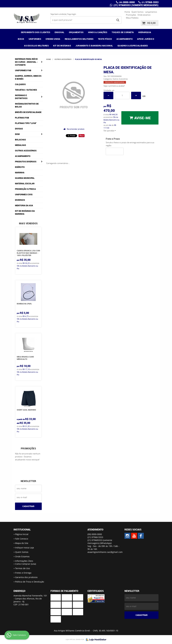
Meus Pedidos (132, 18)
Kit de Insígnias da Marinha (25, 212)
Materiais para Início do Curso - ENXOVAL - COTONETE (26, 62)
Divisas (19, 129)
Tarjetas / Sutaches (26, 90)
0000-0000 (127, 2)
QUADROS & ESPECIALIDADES (133, 46)
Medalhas (20, 145)
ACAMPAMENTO (125, 39)
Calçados (20, 84)
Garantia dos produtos (26, 577)
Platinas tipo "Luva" (26, 123)
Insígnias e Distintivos (21, 97)
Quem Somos (137, 12)
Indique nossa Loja (25, 548)
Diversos (20, 200)
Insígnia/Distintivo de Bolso (27, 105)
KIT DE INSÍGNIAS (62, 46)
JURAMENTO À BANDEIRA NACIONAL (94, 46)
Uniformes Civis (24, 194)
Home (127, 12)
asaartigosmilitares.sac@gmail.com (105, 552)
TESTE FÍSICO (105, 39)
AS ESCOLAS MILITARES (36, 46)
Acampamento (23, 156)
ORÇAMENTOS (76, 32)
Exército (20, 167)
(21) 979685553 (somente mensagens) (136, 5)
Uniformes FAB (23, 70)
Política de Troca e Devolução (30, 582)
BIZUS (21, 39)
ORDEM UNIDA (53, 39)
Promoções (131, 15)
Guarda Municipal (25, 178)
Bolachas (20, 140)
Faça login (72, 14)
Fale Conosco (22, 539)
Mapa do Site (22, 543)
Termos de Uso (23, 568)
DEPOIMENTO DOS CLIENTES (36, 32)
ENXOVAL (60, 32)
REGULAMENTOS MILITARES (79, 39)
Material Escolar (25, 183)
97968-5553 (150, 2)
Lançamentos (151, 12)
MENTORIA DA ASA (24, 205)
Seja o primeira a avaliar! (114, 86)
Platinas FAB (22, 118)
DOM (17, 134)
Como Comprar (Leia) (26, 564)
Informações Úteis (24, 561)
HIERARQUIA (145, 32)
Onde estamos (144, 15)
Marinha (20, 172)
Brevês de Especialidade (28, 112)
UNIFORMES (35, 39)
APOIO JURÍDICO (146, 39)
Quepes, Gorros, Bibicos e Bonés (28, 77)
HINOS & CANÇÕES (98, 32)
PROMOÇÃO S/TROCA (25, 189)
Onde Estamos (22, 556)
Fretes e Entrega (23, 573)
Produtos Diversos (26, 162)
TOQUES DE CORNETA (123, 32)
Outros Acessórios (26, 151)
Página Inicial (22, 534)
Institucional (22, 530)
